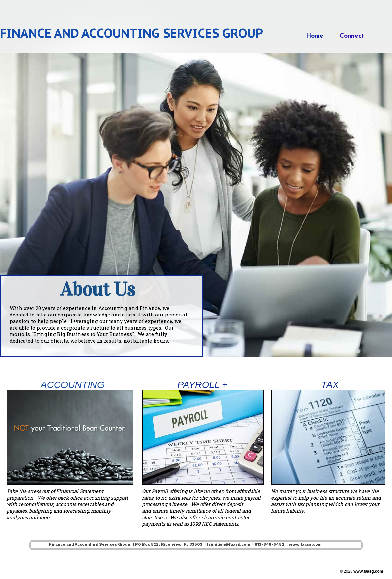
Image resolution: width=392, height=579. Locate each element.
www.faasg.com (368, 571)
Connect (352, 36)
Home (315, 36)
